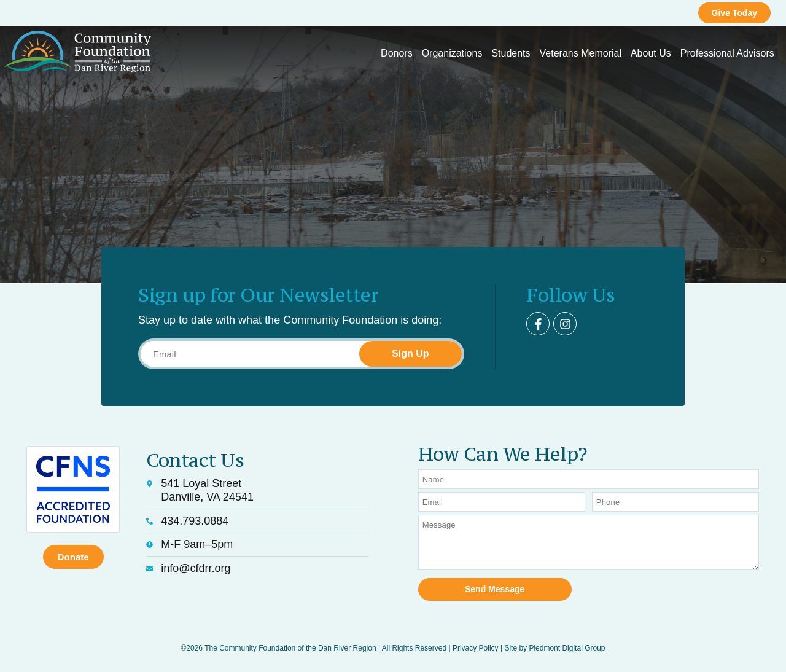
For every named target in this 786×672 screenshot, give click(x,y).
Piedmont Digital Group (567, 648)
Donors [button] (397, 53)
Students (511, 53)
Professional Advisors (727, 53)
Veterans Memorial (581, 53)
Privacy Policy (476, 648)
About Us (651, 53)
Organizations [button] (452, 53)
